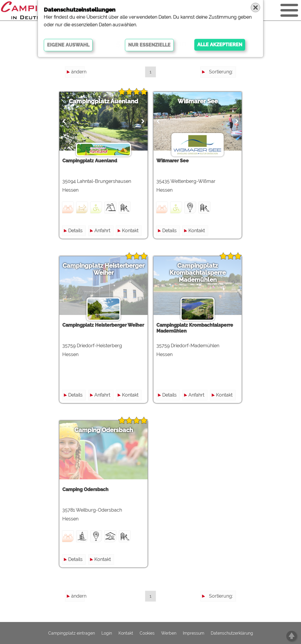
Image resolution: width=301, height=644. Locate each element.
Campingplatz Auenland (103, 101)
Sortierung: (221, 72)
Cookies (147, 633)
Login (107, 633)
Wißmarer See (198, 101)
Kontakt (130, 231)
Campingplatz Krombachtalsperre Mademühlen (198, 273)
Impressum (194, 633)
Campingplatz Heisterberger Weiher (104, 269)
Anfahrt (102, 231)
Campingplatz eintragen (72, 633)
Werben (169, 633)
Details (75, 231)
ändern (78, 72)
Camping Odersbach (104, 430)
